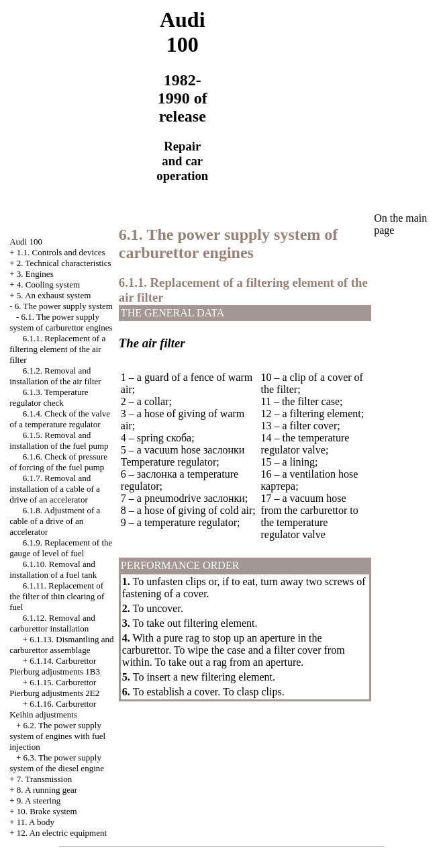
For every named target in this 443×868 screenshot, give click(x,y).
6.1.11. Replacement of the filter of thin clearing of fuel (57, 596)
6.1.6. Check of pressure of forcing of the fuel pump (58, 462)
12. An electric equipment (62, 833)
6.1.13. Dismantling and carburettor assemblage (61, 645)
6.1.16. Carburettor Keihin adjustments (53, 709)
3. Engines (35, 274)
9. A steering (39, 800)
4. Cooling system (48, 285)
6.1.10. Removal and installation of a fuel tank (53, 569)
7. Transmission (44, 779)
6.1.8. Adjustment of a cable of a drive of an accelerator (55, 521)
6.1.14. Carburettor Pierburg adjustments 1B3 (55, 666)
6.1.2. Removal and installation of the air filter (55, 376)
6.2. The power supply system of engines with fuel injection (57, 736)
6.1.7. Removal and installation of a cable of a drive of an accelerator (55, 489)
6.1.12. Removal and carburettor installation (52, 623)
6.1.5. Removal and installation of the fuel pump (59, 440)
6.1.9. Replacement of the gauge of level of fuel (61, 548)
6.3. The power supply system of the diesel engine (57, 763)
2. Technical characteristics (64, 263)
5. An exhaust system (54, 295)
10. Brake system (47, 811)
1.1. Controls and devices (61, 252)
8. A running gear (47, 790)
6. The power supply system (64, 306)
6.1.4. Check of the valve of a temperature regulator (60, 419)
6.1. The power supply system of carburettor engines (61, 322)
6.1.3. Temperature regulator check (49, 397)
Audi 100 (26, 242)
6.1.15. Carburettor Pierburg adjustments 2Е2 (54, 688)
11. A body (36, 822)
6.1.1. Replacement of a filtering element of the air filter (57, 349)
